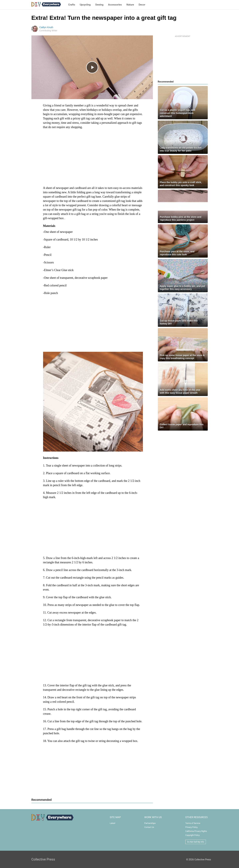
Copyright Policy (192, 835)
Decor (142, 5)
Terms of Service (193, 823)
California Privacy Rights (196, 831)
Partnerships (150, 823)
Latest (113, 823)
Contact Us (149, 827)
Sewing (99, 5)
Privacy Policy (191, 827)
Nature (130, 5)
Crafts (72, 5)
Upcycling (85, 5)
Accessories (115, 5)
